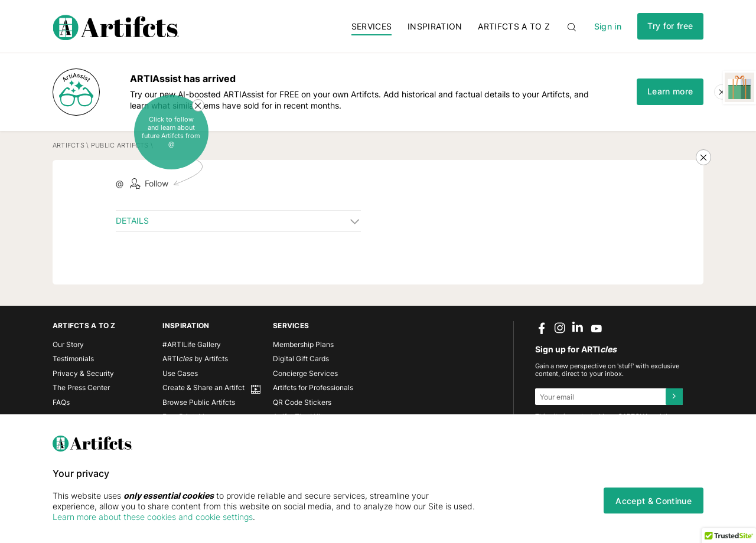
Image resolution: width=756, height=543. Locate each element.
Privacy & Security (83, 373)
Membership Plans (303, 344)
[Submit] (674, 397)
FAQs (61, 402)
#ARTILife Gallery (192, 344)
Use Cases (180, 373)
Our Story (68, 344)
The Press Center (81, 387)
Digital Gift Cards (301, 359)
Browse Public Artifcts (199, 402)
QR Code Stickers (302, 402)
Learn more (670, 91)
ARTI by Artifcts (195, 359)
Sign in (608, 26)
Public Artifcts (120, 145)
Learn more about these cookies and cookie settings (153, 517)
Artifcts (69, 145)
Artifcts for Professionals (313, 387)
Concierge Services (305, 373)
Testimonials (73, 359)
